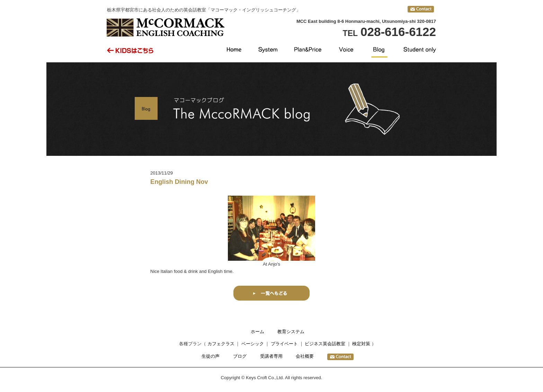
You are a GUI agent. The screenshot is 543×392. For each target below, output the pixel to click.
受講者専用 (271, 356)
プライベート (284, 344)
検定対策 (361, 344)
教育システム (291, 332)
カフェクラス (221, 344)
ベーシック (253, 344)
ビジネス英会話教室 (325, 344)
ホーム (257, 332)
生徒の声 (211, 356)
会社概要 (305, 356)
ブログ (240, 356)
